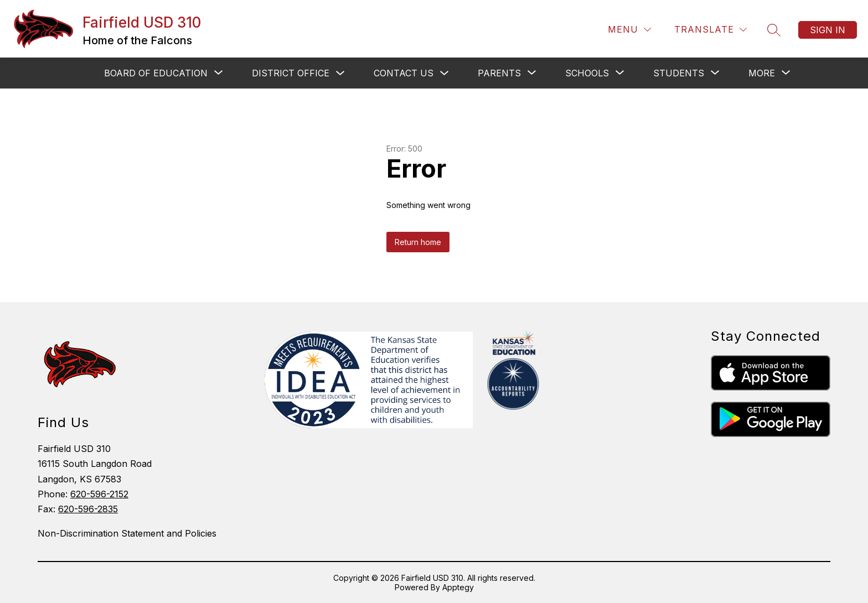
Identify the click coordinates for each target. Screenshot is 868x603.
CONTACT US (404, 73)
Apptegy (458, 587)
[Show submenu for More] (762, 73)
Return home (418, 242)
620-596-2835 (88, 509)
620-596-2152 (99, 494)
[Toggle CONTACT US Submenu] (445, 73)
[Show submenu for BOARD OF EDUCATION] (156, 73)
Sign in (828, 30)
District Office (291, 73)
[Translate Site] (711, 30)
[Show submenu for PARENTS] (499, 73)
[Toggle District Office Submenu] (340, 73)
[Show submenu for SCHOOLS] (587, 73)
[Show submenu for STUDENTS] (679, 73)
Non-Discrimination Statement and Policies (127, 533)
